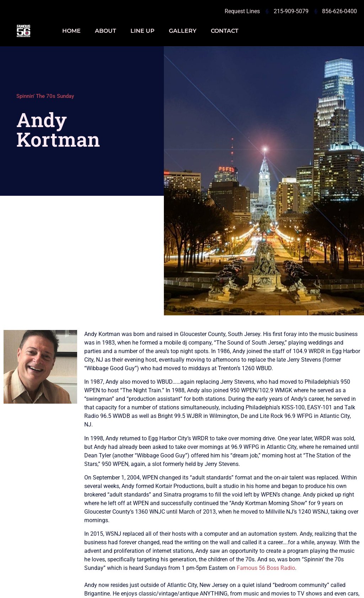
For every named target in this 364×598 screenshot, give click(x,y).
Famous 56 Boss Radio (266, 568)
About (106, 31)
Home (71, 31)
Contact (225, 31)
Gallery (183, 31)
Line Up (143, 31)
